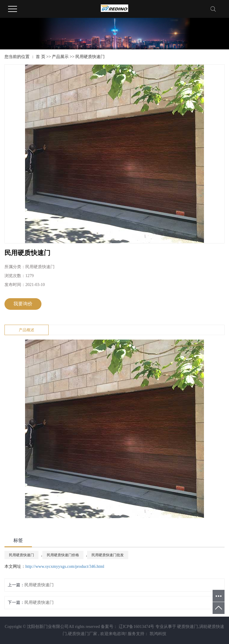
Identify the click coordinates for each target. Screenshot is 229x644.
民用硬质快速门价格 (63, 555)
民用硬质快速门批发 (108, 555)
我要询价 (23, 304)
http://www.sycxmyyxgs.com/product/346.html (65, 566)
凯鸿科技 (157, 634)
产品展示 (60, 57)
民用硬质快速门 (90, 57)
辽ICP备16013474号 (137, 627)
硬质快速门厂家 (83, 634)
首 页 (41, 57)
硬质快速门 (188, 627)
